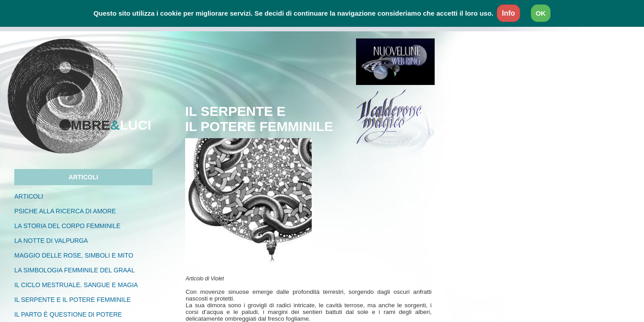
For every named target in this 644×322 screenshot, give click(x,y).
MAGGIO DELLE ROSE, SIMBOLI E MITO (74, 255)
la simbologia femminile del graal (74, 270)
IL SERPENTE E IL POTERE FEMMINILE (72, 300)
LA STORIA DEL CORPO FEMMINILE (74, 226)
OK (541, 13)
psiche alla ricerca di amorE (72, 211)
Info (508, 13)
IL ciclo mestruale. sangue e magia (76, 285)
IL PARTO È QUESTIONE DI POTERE (68, 314)
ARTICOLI (29, 196)
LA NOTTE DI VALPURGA (51, 241)
